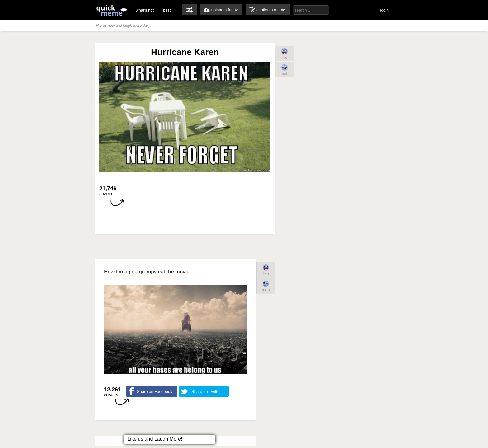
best (167, 10)
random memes (190, 10)
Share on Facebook (155, 392)
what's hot (145, 10)
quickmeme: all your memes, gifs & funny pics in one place (112, 10)
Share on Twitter (206, 392)
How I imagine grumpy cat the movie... (149, 272)
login (385, 10)
